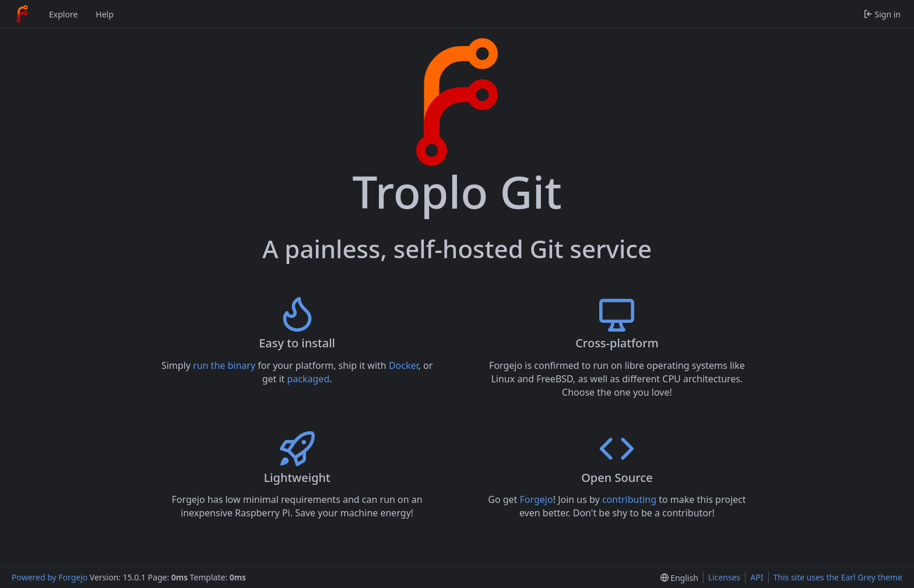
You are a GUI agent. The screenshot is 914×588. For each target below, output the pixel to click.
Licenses (725, 577)
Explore (63, 14)
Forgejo (537, 499)
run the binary (224, 365)
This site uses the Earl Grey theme (838, 577)
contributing (629, 499)
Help (105, 14)
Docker (404, 365)
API (757, 577)
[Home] (22, 14)
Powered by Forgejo (50, 577)
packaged (309, 379)
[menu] (679, 578)
